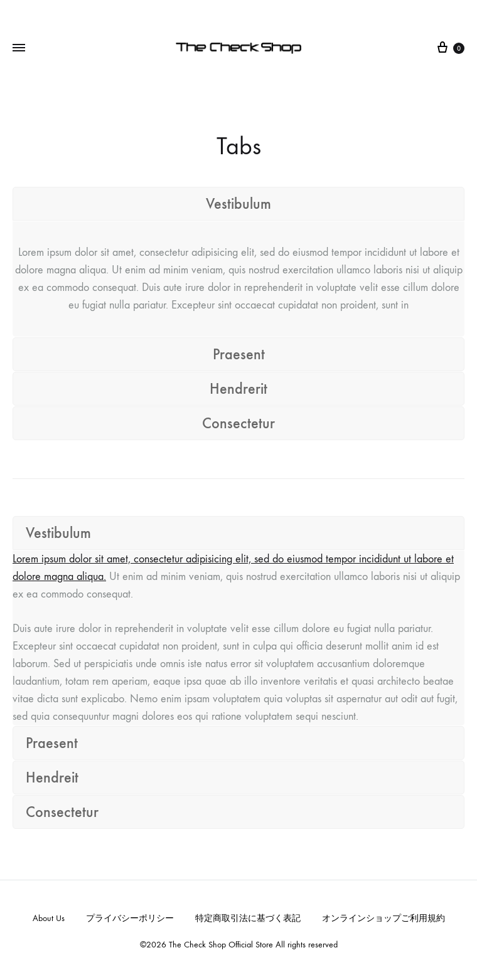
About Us (49, 918)
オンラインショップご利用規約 (383, 918)
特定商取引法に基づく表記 (248, 918)
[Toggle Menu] (19, 48)
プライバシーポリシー (130, 918)
